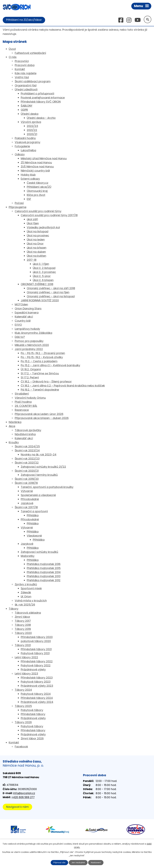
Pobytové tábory (32, 710)
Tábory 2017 (23, 621)
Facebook (21, 747)
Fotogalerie (22, 147)
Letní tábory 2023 (26, 674)
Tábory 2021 (23, 645)
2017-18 (32, 260)
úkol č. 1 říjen (41, 264)
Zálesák (26, 593)
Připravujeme (18, 207)
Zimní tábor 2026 (32, 739)
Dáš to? (20, 337)
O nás (13, 57)
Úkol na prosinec (38, 236)
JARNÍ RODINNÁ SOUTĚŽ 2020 (40, 301)
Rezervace (22, 410)
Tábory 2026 (23, 723)
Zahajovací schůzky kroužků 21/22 (43, 467)
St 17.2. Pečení (30, 378)
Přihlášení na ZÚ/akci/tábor (25, 20)
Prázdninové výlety (33, 670)
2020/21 (32, 134)
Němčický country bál (35, 171)
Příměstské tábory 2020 (37, 637)
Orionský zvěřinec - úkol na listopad (51, 297)
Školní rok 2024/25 (27, 447)
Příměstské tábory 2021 (36, 649)
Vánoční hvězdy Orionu (30, 398)
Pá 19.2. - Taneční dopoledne (40, 390)
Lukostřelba (28, 151)
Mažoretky (28, 556)
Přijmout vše (59, 862)
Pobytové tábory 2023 (36, 682)
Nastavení (97, 862)
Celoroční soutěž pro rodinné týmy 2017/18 (49, 215)
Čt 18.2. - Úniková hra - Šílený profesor (46, 382)
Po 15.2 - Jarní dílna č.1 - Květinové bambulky (50, 366)
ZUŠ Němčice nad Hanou (37, 167)
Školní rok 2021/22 (27, 463)
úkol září (32, 220)
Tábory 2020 (23, 633)
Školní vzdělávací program (33, 82)
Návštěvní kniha (25, 435)
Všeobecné (34, 536)
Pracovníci (22, 61)
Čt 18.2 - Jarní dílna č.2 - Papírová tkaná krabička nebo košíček (63, 386)
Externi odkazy (30, 179)
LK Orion (26, 597)
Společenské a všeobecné (38, 495)
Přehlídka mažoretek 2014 (44, 572)
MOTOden (21, 305)
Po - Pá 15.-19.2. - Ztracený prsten (43, 353)
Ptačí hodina (23, 402)
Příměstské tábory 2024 (37, 698)
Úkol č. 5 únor (42, 276)
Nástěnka (15, 422)
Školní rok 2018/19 (26, 483)
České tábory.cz (38, 183)
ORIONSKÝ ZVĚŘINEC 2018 (37, 284)
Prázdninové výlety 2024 (37, 702)
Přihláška (33, 516)
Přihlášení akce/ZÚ (39, 187)
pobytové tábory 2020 (36, 641)
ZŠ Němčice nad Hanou (36, 163)
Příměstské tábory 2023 (37, 678)
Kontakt (20, 69)
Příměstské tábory (33, 714)
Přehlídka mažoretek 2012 (44, 581)
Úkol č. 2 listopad (44, 268)
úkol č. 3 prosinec (44, 272)
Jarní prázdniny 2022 (29, 349)
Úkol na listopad (38, 232)
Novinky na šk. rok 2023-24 (39, 455)
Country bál (23, 321)
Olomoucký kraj (37, 191)
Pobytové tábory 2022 (36, 666)
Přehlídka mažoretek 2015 (44, 568)
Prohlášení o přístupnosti (37, 94)
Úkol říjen (33, 224)
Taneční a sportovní (34, 512)
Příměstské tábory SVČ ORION (41, 102)
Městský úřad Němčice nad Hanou (44, 159)
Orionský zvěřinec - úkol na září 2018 (51, 289)
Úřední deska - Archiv (41, 118)
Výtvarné (27, 491)
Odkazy (20, 155)
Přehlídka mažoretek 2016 (44, 564)
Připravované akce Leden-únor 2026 (39, 414)
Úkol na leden (36, 240)
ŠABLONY (27, 106)
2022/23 (32, 126)
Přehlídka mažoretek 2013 (44, 576)
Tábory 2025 (23, 706)
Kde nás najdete (26, 74)
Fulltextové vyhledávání (30, 53)
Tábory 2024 (23, 690)
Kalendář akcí (24, 317)
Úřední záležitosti (26, 90)
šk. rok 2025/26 (25, 605)
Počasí (19, 203)
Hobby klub (28, 175)
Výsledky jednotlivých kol (43, 228)
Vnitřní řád (22, 78)
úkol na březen (37, 248)
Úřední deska (30, 114)
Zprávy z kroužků (26, 585)
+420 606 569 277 (23, 798)
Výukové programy (28, 142)
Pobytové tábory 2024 (36, 694)
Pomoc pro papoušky (29, 341)
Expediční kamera (27, 313)
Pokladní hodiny (25, 138)
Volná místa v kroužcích (31, 601)
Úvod (12, 49)
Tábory (14, 609)
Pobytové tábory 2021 (35, 654)
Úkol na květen (36, 256)
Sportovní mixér (31, 589)
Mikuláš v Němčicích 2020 (32, 345)
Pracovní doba (25, 65)
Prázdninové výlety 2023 (37, 686)
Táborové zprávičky (28, 430)
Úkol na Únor (35, 244)
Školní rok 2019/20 (27, 479)
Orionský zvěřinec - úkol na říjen (48, 293)
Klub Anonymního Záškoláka (33, 333)
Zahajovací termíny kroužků (39, 475)
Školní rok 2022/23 (27, 459)
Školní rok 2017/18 (26, 508)
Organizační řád (26, 86)
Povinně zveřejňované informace (43, 98)
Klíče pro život (36, 195)
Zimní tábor (22, 617)
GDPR (24, 110)
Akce (12, 426)
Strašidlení (22, 394)
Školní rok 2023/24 (27, 451)
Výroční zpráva (31, 122)
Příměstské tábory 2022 (37, 662)
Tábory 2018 (23, 625)
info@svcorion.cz (24, 793)
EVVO (18, 325)
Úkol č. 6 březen (43, 280)
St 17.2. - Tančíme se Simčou (40, 374)
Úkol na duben (36, 252)
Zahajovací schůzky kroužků (39, 552)
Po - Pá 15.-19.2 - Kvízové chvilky (42, 357)
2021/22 (32, 130)
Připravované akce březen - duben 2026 (42, 418)
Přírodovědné (30, 499)
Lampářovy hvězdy (27, 329)
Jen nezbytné (78, 862)
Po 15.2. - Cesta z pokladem (39, 362)
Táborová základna (28, 613)
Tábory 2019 (23, 629)
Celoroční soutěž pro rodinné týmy (38, 211)
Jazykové (27, 503)
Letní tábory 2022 (26, 658)
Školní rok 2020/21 (27, 471)
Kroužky (14, 443)
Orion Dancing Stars (28, 309)
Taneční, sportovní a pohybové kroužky (47, 487)
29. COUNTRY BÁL (26, 406)
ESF (29, 199)
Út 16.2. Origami (31, 370)
